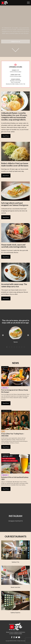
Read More (6, 136)
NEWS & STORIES (18, 634)
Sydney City (5, 388)
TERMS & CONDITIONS (19, 632)
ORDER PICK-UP (15, 41)
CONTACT (11, 634)
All (3, 431)
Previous (3, 335)
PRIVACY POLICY (10, 632)
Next (28, 335)
